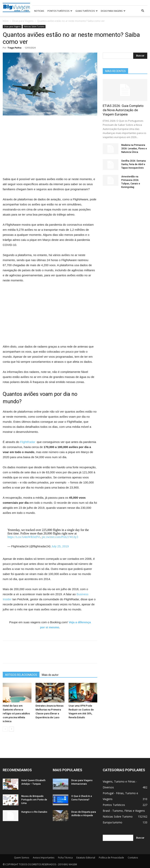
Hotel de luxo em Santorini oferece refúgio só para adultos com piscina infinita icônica (16, 714)
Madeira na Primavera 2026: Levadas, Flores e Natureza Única (134, 149)
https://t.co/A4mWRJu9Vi (24, 537)
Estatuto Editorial (86, 858)
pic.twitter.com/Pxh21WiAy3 (60, 537)
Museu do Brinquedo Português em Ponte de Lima (34, 800)
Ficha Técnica (65, 858)
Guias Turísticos (87, 11)
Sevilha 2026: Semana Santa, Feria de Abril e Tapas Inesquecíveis (133, 164)
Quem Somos (22, 858)
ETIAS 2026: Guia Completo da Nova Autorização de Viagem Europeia (123, 110)
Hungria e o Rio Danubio (34, 812)
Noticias (39, 11)
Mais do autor (50, 675)
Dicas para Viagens (113, 11)
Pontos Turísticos (60, 11)
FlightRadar (28, 442)
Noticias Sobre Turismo (34, 26)
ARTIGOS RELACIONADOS (21, 675)
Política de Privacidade (111, 858)
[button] (143, 11)
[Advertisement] (50, 148)
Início (6, 21)
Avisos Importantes (44, 858)
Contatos (133, 858)
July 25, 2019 (60, 546)
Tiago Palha (14, 48)
